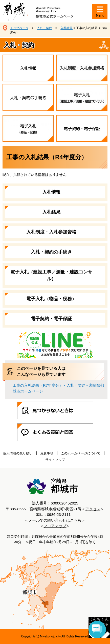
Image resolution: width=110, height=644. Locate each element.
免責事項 (47, 453)
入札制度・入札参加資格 (51, 232)
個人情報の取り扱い (18, 453)
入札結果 (67, 28)
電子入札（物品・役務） (51, 299)
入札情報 (51, 192)
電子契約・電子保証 (51, 319)
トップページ (19, 28)
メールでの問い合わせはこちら (55, 520)
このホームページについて (81, 453)
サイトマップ (55, 460)
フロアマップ (55, 526)
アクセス (93, 509)
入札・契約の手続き (51, 252)
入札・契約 (45, 28)
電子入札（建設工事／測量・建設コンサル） (51, 275)
